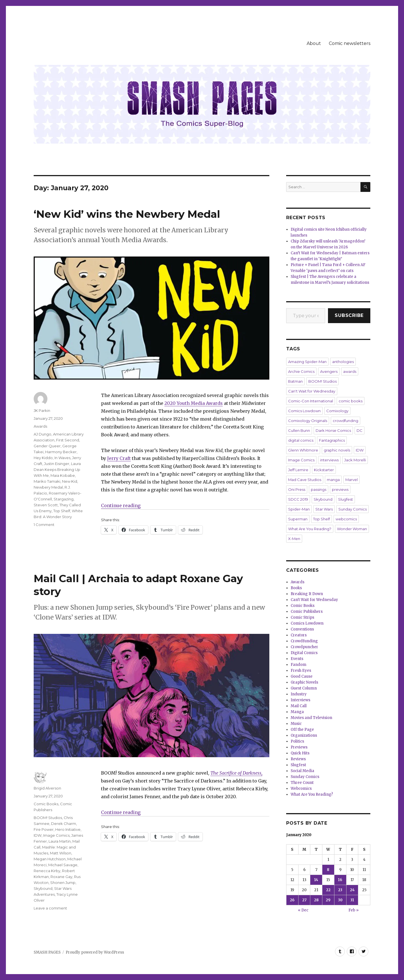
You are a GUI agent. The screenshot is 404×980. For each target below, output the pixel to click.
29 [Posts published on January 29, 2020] (328, 900)
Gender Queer (47, 446)
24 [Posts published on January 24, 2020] (352, 890)
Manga (297, 712)
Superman (298, 519)
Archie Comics (301, 371)
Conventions (302, 629)
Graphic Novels (304, 682)
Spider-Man (299, 509)
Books (296, 588)
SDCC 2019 (298, 499)
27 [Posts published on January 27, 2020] (304, 900)
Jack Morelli (355, 460)
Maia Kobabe (63, 475)
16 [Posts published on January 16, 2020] (340, 880)
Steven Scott (46, 505)
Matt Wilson (61, 853)
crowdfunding (346, 421)
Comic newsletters (350, 43)
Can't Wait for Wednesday (312, 391)
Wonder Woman (352, 529)
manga (333, 480)
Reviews (298, 759)
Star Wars (324, 509)
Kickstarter (324, 470)
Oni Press (297, 489)
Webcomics (301, 789)
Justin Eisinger (57, 464)
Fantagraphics (332, 440)
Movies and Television (311, 718)
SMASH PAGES (47, 952)
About (314, 43)
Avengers (329, 371)
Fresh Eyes (301, 671)
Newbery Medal (48, 487)
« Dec (303, 910)
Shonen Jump (63, 883)
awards (350, 371)
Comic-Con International (311, 401)
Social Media (302, 771)
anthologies (343, 362)
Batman (295, 381)
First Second (68, 440)
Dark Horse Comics (333, 430)
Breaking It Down (307, 594)
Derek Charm (64, 824)
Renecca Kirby (47, 871)
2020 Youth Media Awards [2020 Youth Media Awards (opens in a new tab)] (194, 403)
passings (319, 489)
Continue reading (121, 505)
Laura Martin (60, 841)
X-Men (294, 539)
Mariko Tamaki (47, 481)
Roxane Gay (61, 877)
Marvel (352, 480)
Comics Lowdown (304, 411)
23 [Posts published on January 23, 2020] (340, 890)
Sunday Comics (353, 509)
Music (296, 724)
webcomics (346, 519)
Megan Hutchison (50, 859)
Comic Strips (302, 617)
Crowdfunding (304, 641)
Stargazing (64, 499)
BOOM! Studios (48, 818)
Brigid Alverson (47, 788)
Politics (297, 741)
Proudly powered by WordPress (95, 952)
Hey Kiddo (43, 458)
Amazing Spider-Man (307, 362)
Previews (299, 747)
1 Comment (44, 525)
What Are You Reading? (310, 529)
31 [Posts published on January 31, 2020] (352, 900)
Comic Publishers (307, 612)
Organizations (304, 735)
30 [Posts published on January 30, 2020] (340, 900)
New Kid (70, 481)
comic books (351, 401)
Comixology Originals (308, 421)
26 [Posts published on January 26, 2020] (292, 900)
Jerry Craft (119, 458)
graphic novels (337, 450)
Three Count (302, 783)
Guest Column (304, 688)
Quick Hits (300, 753)
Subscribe (349, 315)
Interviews (300, 700)
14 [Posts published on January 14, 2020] (316, 880)
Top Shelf (62, 511)
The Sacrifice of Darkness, (236, 773)
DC (360, 430)
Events (297, 659)
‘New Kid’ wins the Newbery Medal (127, 214)
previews (340, 489)
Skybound (43, 888)
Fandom (299, 665)
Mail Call (299, 706)
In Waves (62, 458)
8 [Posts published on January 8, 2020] (328, 870)
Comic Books (46, 804)
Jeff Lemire (298, 470)
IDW (38, 835)
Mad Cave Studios (305, 480)
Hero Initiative (68, 829)
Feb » (353, 910)
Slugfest (346, 499)
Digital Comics (304, 653)
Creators (299, 635)
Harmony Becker (61, 452)
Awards (40, 426)
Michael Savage (63, 865)
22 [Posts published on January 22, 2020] (328, 890)
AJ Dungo (43, 434)
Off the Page (302, 730)
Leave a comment (50, 908)
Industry (299, 694)
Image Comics (56, 835)
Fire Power (44, 829)
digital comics (301, 440)
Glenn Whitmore (303, 450)
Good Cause (302, 676)
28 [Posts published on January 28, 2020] (316, 900)
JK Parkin (42, 410)
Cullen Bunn (299, 430)
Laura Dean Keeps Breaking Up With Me (57, 469)
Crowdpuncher (304, 647)
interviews (329, 460)
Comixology (337, 411)
